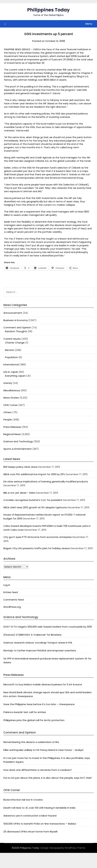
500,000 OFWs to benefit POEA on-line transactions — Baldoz (40, 824)
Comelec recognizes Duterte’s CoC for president (33, 500)
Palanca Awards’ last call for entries (25, 712)
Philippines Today (48, 10)
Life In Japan (11, 372)
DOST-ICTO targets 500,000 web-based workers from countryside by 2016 (48, 627)
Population (11, 357)
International (11, 364)
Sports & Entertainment (18, 449)
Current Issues (12, 339)
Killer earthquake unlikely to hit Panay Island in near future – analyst (44, 750)
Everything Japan (15, 376)
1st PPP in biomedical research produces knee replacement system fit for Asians (47, 660)
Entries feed (11, 592)
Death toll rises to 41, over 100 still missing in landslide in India (39, 808)
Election (10, 350)
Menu (89, 24)
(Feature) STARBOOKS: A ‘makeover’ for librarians (32, 635)
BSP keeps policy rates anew (20, 467)
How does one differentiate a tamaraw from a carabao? (38, 770)
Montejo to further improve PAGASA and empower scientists (40, 650)
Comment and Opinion (17, 327)
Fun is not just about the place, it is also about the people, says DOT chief (48, 778)
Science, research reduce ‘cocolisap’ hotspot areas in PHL (38, 643)
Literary (8, 383)
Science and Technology (18, 441)
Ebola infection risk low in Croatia (23, 800)
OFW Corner (11, 405)
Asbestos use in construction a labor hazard (30, 816)
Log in (7, 585)
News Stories (11, 398)
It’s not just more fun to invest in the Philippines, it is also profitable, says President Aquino (47, 760)
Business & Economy (16, 320)
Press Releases (12, 427)
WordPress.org (12, 607)
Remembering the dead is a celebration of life (31, 742)
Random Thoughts (16, 331)
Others (7, 412)
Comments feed (14, 600)
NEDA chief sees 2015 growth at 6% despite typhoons (35, 507)
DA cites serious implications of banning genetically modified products (46, 481)
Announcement (13, 313)
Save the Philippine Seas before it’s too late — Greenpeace (39, 704)
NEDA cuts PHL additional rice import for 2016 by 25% (34, 474)
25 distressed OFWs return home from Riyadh (31, 832)
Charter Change (15, 343)
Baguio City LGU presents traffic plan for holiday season (37, 548)
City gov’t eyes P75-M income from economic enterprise (38, 537)
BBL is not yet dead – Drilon (19, 493)
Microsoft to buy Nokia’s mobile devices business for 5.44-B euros (43, 684)
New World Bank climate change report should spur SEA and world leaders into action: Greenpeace (47, 694)
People (8, 420)
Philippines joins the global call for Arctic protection (34, 720)
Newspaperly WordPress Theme (68, 848)
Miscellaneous (12, 390)
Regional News (12, 434)
